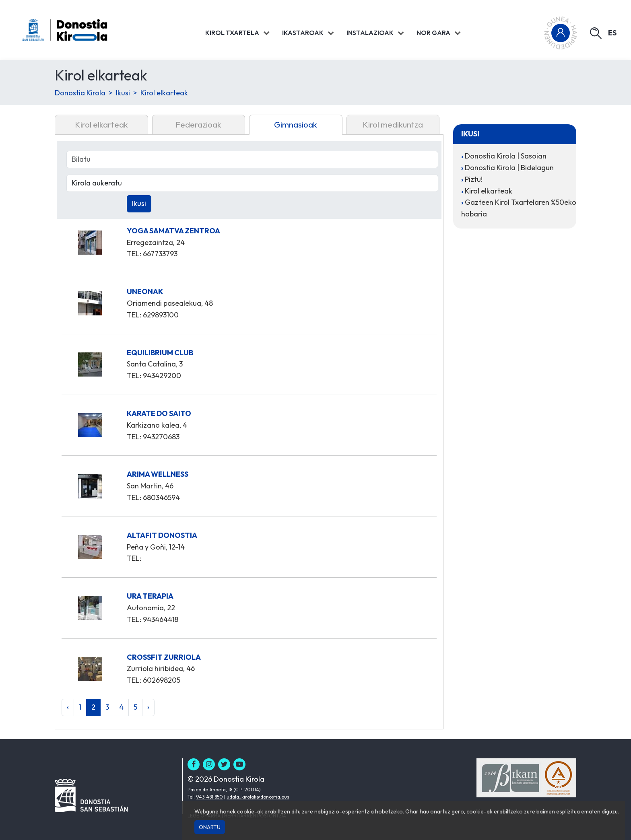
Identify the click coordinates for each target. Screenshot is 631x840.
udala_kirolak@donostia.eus (258, 797)
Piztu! (474, 179)
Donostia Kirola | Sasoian (506, 156)
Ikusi (123, 93)
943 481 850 (209, 797)
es (612, 33)
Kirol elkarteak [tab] (101, 125)
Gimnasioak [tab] (296, 125)
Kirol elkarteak (164, 93)
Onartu (210, 827)
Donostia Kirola (80, 93)
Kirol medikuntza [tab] (393, 125)
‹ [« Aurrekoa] (68, 707)
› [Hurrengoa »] (148, 707)
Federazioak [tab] (198, 125)
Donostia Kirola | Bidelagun (509, 168)
